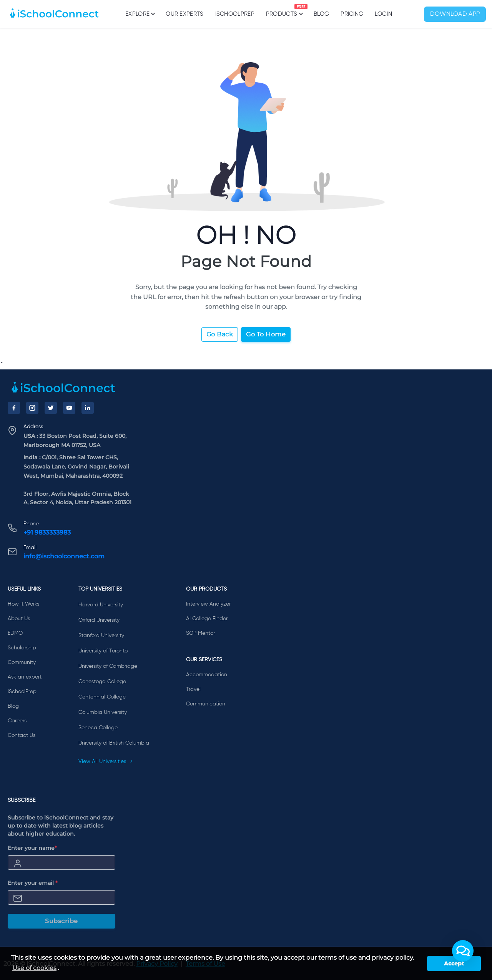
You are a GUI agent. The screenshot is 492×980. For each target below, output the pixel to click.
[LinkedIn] (88, 408)
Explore (140, 14)
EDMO (15, 633)
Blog (321, 14)
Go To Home (266, 334)
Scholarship (22, 648)
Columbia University (103, 712)
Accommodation (207, 675)
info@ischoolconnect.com (64, 556)
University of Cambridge (108, 666)
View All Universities (106, 761)
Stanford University (101, 636)
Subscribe (61, 921)
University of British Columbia (114, 743)
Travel (193, 689)
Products (282, 10)
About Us (19, 619)
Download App (455, 14)
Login (383, 14)
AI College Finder (207, 619)
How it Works (23, 604)
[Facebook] (14, 408)
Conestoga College (102, 682)
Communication (206, 704)
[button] (463, 951)
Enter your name (32, 848)
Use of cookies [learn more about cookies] (34, 968)
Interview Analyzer (208, 604)
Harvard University (101, 605)
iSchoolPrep (235, 14)
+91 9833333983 (47, 532)
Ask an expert (25, 677)
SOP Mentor (200, 633)
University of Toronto (103, 651)
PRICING (352, 14)
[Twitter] (51, 408)
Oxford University (99, 620)
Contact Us (22, 735)
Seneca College (98, 728)
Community (22, 662)
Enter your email (33, 883)
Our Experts (184, 14)
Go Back (220, 334)
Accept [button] (454, 963)
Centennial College (102, 697)
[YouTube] (69, 408)
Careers (17, 721)
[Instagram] (32, 408)
